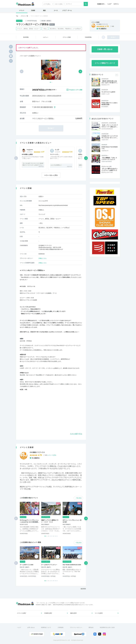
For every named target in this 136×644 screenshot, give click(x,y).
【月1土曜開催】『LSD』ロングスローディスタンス (109, 159)
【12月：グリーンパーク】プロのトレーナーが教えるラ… (110, 126)
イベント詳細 (67, 37)
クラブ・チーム (67, 10)
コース (56, 10)
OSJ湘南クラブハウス (102, 24)
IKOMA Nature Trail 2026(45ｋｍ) (110, 148)
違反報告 (83, 589)
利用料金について (46, 627)
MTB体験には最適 (27, 154)
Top (17, 16)
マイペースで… (55, 154)
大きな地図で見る (76, 434)
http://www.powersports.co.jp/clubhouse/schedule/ (53, 205)
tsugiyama (30, 150)
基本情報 (26, 37)
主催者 (33, 10)
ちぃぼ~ (57, 150)
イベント (22, 10)
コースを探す (99, 613)
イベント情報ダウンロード (105, 63)
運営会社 (91, 627)
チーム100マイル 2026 (27, 565)
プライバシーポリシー (76, 627)
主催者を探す (48, 613)
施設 (44, 10)
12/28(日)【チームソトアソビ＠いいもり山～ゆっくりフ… (110, 137)
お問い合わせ (31, 627)
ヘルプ (109, 4)
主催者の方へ (101, 4)
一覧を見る (78, 498)
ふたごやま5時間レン (56, 165)
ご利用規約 (60, 627)
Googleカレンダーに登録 (76, 90)
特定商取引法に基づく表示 (107, 627)
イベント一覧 (24, 16)
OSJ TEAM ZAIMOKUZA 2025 (72, 565)
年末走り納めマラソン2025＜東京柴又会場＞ (110, 104)
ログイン (116, 4)
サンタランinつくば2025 (108, 92)
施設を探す (74, 613)
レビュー (46, 37)
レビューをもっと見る (51, 175)
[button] (50, 82)
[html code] (11, 61)
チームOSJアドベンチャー (49, 565)
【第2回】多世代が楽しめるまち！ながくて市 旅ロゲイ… (110, 82)
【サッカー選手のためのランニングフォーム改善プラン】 (110, 170)
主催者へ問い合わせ (105, 49)
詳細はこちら (42, 258)
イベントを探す (22, 613)
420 (113, 26)
